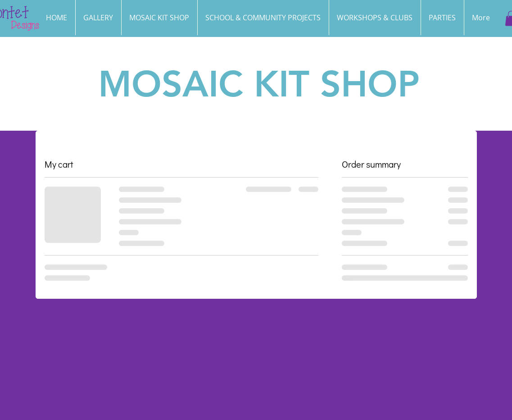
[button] (442, 18)
